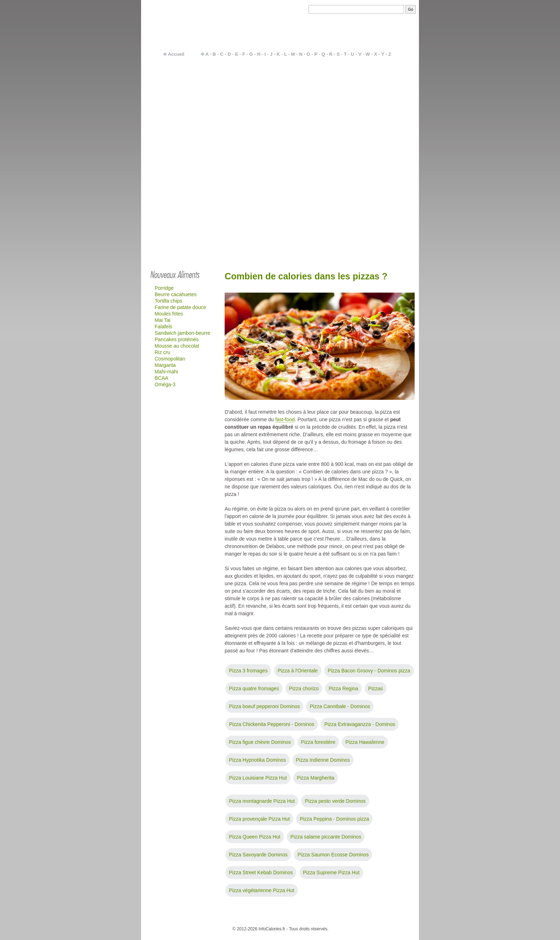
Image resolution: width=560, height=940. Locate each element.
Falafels (163, 327)
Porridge (164, 288)
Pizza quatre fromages (254, 688)
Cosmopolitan (170, 359)
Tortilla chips (168, 301)
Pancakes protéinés (177, 339)
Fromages (381, 112)
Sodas (377, 118)
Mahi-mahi (166, 372)
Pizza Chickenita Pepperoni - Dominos (272, 724)
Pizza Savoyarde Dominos (258, 855)
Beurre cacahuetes (176, 294)
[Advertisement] (280, 212)
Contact (241, 918)
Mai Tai (162, 320)
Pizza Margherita (316, 778)
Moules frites (169, 314)
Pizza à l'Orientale (297, 671)
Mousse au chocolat (177, 346)
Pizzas (376, 688)
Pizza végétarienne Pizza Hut (262, 890)
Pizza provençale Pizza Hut (259, 819)
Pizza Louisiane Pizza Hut (258, 778)
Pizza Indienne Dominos (323, 760)
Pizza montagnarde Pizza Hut (262, 801)
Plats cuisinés (385, 100)
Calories (261, 918)
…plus (390, 149)
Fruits (376, 82)
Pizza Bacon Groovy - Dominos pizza (369, 671)
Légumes (380, 76)
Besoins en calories (293, 918)
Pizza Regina (343, 688)
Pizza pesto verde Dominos (335, 801)
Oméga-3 (165, 384)
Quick (376, 136)
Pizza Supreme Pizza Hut (331, 872)
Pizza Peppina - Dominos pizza (334, 819)
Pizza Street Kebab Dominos (261, 872)
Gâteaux (379, 124)
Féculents (381, 88)
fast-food (285, 419)
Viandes (379, 94)
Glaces (377, 143)
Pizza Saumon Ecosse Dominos (333, 855)
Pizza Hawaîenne (365, 742)
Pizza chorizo (304, 688)
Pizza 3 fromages (248, 671)
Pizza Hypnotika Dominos (257, 760)
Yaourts (378, 106)
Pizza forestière (318, 742)
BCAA (161, 378)
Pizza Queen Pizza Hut (255, 837)
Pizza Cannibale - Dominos (340, 706)
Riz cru (162, 352)
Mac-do (378, 130)
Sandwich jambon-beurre (182, 333)
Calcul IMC (329, 918)
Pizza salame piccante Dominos (326, 837)
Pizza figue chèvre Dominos (260, 742)
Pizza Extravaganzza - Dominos (360, 724)
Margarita (165, 365)
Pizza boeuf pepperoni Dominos (264, 706)
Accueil (176, 54)
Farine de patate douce (180, 307)
